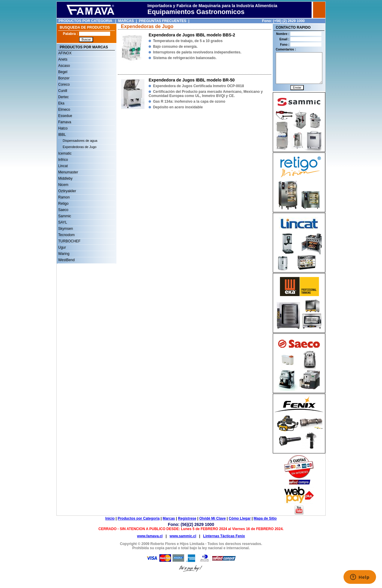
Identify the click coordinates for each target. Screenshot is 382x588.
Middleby (65, 178)
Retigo (63, 204)
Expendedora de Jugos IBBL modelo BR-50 (192, 80)
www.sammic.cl (183, 536)
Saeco (63, 210)
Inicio (110, 518)
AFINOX (65, 53)
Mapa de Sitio (265, 518)
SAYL (63, 222)
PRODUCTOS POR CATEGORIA (85, 21)
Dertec (63, 97)
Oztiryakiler (67, 191)
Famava (65, 122)
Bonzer (64, 78)
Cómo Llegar (239, 518)
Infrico (63, 160)
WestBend (66, 260)
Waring (64, 254)
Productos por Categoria (139, 518)
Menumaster (68, 172)
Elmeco (64, 110)
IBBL (62, 135)
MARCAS (126, 21)
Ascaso (64, 66)
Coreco (64, 84)
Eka (61, 103)
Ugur (62, 247)
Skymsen (66, 229)
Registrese (187, 518)
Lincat (63, 166)
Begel (63, 72)
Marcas (169, 518)
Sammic (65, 216)
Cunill (63, 91)
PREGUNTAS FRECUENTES (162, 21)
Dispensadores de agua (80, 141)
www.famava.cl (150, 536)
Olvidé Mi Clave (213, 518)
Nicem (63, 185)
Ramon (64, 197)
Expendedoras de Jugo (80, 147)
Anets (63, 59)
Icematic (65, 153)
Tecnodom (66, 235)
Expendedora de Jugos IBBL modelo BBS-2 (192, 35)
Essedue (65, 116)
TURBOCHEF (69, 241)
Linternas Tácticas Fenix (224, 536)
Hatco (63, 128)
